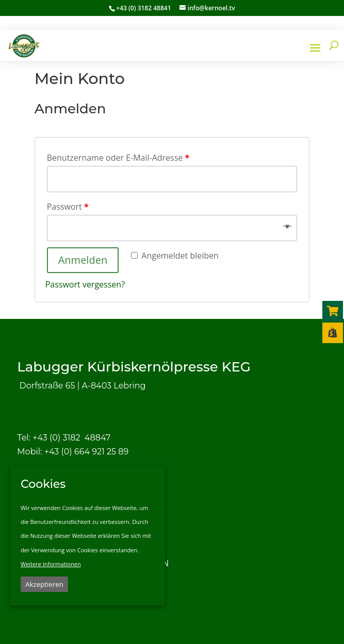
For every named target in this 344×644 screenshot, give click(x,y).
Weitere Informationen (51, 564)
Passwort (68, 207)
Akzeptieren (44, 584)
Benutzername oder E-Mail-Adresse (118, 158)
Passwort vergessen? (85, 284)
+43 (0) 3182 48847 (71, 438)
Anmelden (83, 260)
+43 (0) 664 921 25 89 (87, 452)
